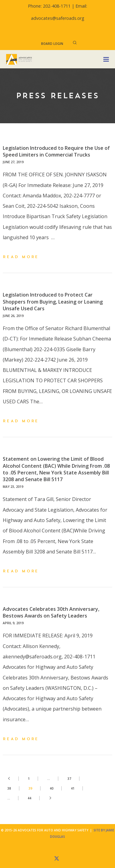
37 (69, 779)
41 (73, 788)
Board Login (52, 44)
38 (9, 788)
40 (52, 788)
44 (29, 798)
